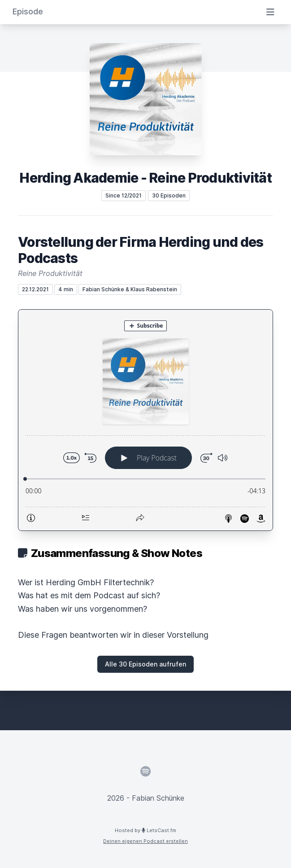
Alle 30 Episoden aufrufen (145, 664)
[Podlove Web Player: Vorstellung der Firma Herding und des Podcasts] (145, 420)
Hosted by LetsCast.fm (145, 830)
